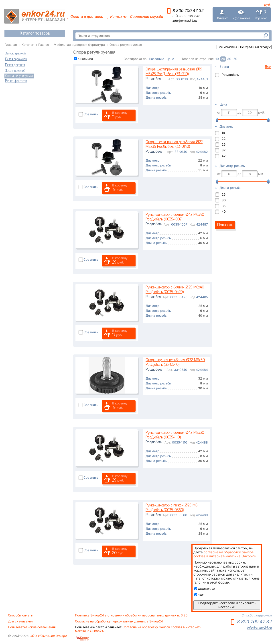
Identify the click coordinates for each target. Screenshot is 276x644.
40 (224, 211)
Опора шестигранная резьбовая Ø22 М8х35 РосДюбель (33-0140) (174, 145)
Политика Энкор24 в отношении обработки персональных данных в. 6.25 (131, 615)
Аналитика (205, 589)
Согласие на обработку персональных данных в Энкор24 (119, 621)
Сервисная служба (147, 17)
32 (224, 150)
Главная (11, 45)
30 (224, 200)
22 (224, 139)
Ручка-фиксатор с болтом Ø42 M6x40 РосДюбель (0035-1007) (175, 217)
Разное (44, 45)
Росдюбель (230, 75)
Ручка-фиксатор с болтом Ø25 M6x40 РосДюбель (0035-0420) (175, 290)
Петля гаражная (16, 59)
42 (224, 156)
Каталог (28, 45)
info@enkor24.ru (185, 21)
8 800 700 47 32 (188, 11)
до (239, 112)
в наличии (85, 59)
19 (223, 133)
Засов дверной (15, 71)
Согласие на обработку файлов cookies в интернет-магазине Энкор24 (138, 629)
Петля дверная (15, 65)
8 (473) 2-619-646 (186, 16)
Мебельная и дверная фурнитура (79, 45)
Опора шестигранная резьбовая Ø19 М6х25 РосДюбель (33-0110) (174, 72)
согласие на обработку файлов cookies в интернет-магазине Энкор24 (224, 554)
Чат (199, 595)
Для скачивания (20, 621)
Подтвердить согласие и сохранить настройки (227, 605)
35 (224, 206)
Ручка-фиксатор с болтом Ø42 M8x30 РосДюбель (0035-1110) (175, 435)
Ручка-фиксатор (16, 81)
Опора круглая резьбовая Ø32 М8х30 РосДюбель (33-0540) (175, 363)
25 (224, 144)
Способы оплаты (21, 615)
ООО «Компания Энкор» (48, 636)
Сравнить (91, 114)
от (219, 112)
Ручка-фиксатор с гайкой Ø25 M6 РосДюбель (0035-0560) (171, 508)
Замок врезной (15, 54)
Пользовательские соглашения (32, 627)
